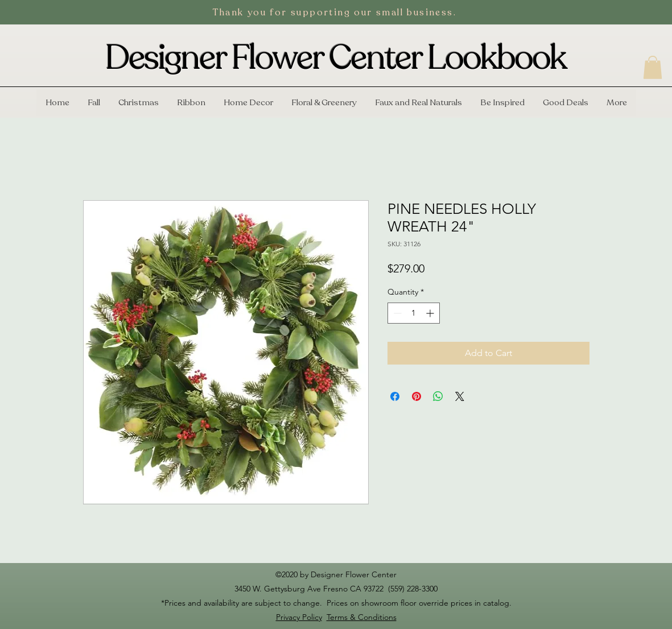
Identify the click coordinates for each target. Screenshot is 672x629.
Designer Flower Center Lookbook (336, 58)
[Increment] (431, 313)
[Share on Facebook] (395, 396)
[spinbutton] (414, 313)
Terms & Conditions (362, 617)
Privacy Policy (299, 617)
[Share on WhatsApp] (438, 396)
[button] (653, 67)
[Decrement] (396, 313)
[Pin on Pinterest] (417, 396)
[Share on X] (460, 396)
